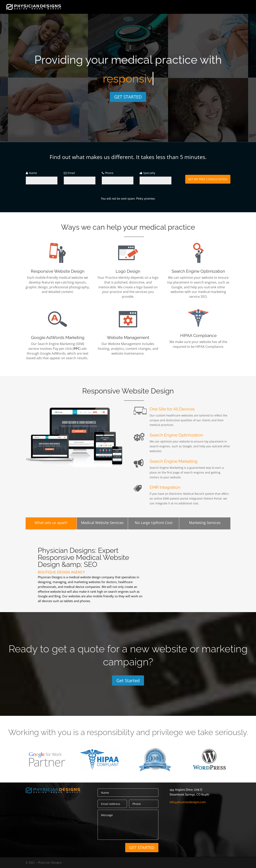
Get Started (128, 680)
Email (71, 173)
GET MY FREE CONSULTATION (208, 179)
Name (33, 173)
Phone (109, 173)
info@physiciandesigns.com (188, 802)
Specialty (149, 173)
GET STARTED (128, 97)
